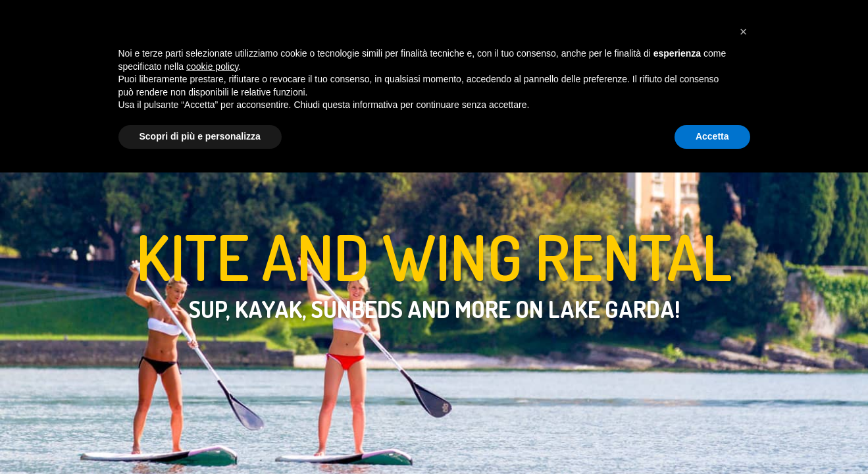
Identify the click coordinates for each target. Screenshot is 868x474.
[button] (744, 334)
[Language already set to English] (723, 21)
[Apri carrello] (819, 21)
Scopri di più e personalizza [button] (200, 438)
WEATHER (488, 21)
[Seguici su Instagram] (771, 21)
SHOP (628, 21)
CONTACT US (563, 21)
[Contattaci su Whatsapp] (747, 21)
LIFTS (362, 21)
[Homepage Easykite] (31, 21)
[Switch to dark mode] (675, 21)
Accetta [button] (712, 438)
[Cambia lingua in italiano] (700, 21)
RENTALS (420, 21)
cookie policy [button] (212, 368)
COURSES (304, 21)
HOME (246, 21)
